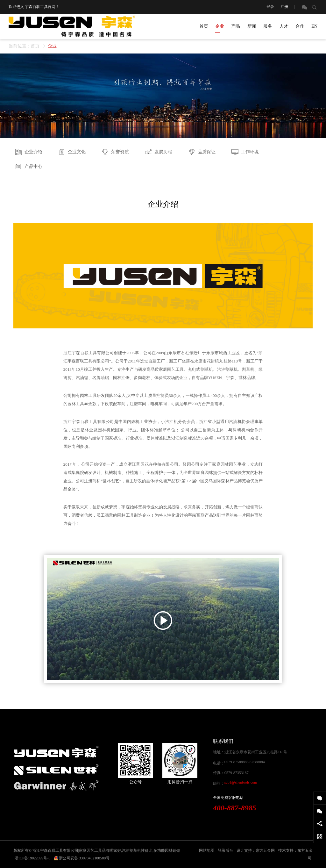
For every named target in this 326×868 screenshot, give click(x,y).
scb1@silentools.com (241, 782)
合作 (300, 26)
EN (314, 26)
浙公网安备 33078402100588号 (85, 858)
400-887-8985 (235, 808)
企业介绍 (28, 152)
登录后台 (225, 850)
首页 (204, 26)
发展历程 (158, 152)
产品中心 (28, 167)
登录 (270, 7)
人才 (284, 26)
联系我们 (223, 741)
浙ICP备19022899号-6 (33, 858)
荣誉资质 (114, 152)
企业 (220, 29)
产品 (236, 26)
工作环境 (244, 152)
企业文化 (71, 152)
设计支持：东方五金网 (256, 850)
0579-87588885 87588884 (245, 762)
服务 (268, 26)
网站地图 (207, 850)
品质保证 (201, 152)
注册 (284, 7)
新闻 (252, 26)
